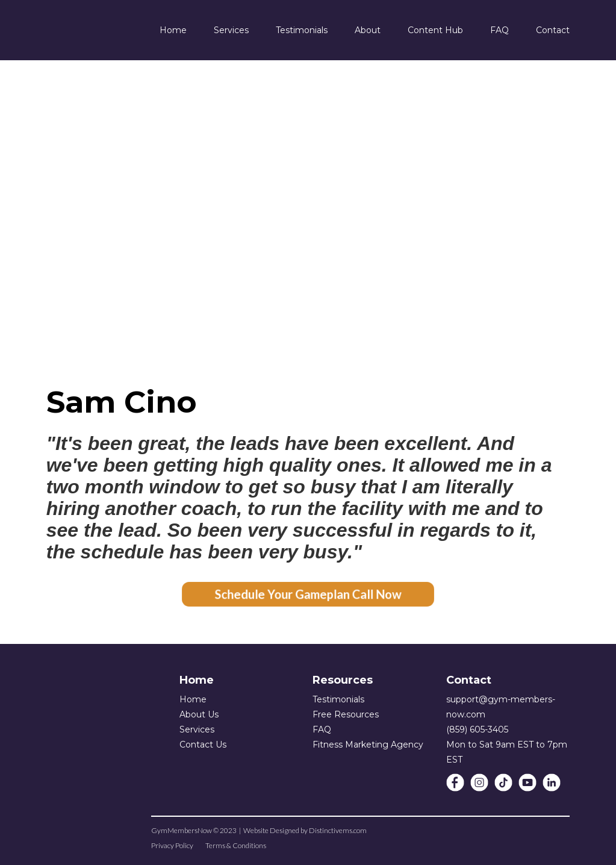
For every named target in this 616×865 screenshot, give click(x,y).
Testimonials (338, 699)
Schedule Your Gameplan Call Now (308, 594)
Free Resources (346, 714)
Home (193, 699)
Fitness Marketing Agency (368, 745)
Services (197, 729)
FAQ (322, 729)
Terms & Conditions (236, 845)
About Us (199, 714)
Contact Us (203, 745)
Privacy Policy (172, 845)
